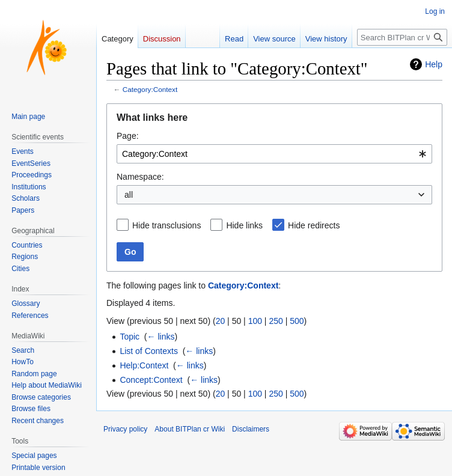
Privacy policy (125, 429)
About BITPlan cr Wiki (190, 429)
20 (221, 321)
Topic (130, 337)
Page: (128, 136)
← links (161, 337)
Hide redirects (314, 225)
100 (255, 321)
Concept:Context (151, 380)
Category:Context (150, 89)
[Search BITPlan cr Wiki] (402, 37)
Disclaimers (251, 429)
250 (276, 321)
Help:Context (144, 365)
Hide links (244, 225)
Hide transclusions (166, 225)
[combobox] (274, 154)
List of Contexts (149, 351)
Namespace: (140, 177)
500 (297, 321)
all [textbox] (129, 195)
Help (434, 64)
